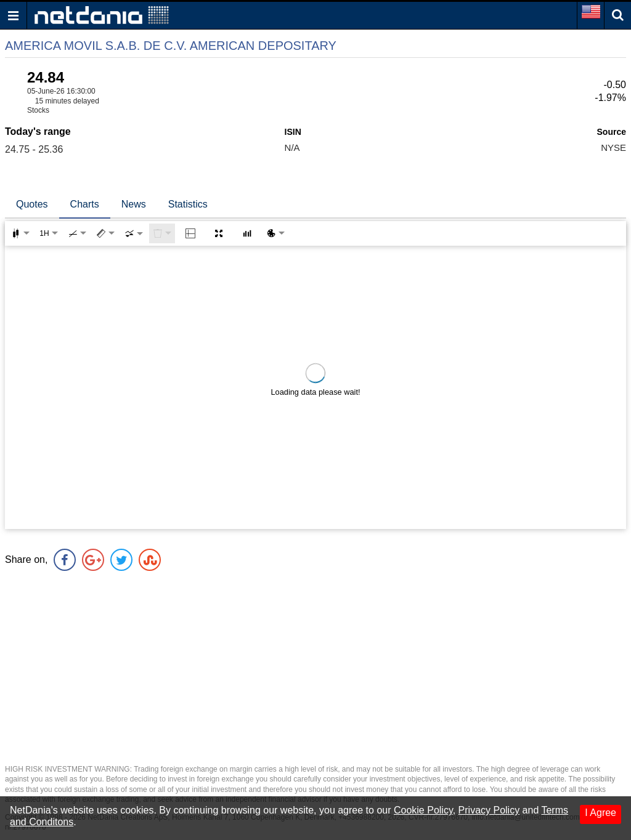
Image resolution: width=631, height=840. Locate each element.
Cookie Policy (423, 810)
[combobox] (134, 233)
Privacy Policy (489, 810)
